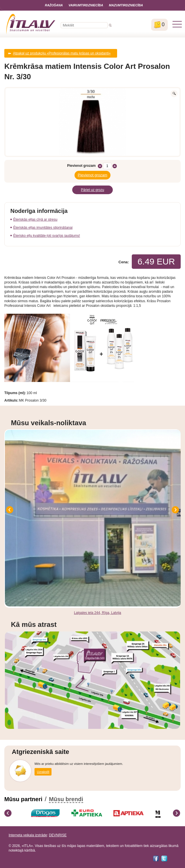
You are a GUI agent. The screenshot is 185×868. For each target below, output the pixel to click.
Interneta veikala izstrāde (28, 835)
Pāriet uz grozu (92, 190)
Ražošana (54, 5)
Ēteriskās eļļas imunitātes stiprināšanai (43, 228)
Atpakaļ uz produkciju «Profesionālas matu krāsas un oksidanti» (62, 53)
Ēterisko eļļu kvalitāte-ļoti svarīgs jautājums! (47, 236)
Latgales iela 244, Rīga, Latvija (98, 613)
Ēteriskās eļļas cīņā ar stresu (35, 220)
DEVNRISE (58, 835)
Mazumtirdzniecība (126, 5)
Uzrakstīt (43, 772)
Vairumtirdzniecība (86, 5)
